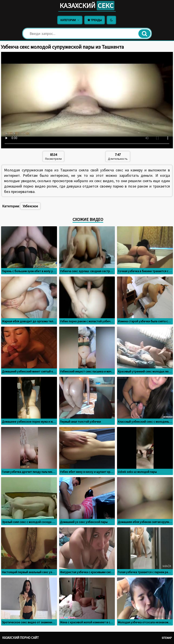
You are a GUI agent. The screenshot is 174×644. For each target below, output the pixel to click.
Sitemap (167, 638)
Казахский (87, 6)
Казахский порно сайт (21, 638)
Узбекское (30, 206)
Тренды (95, 20)
